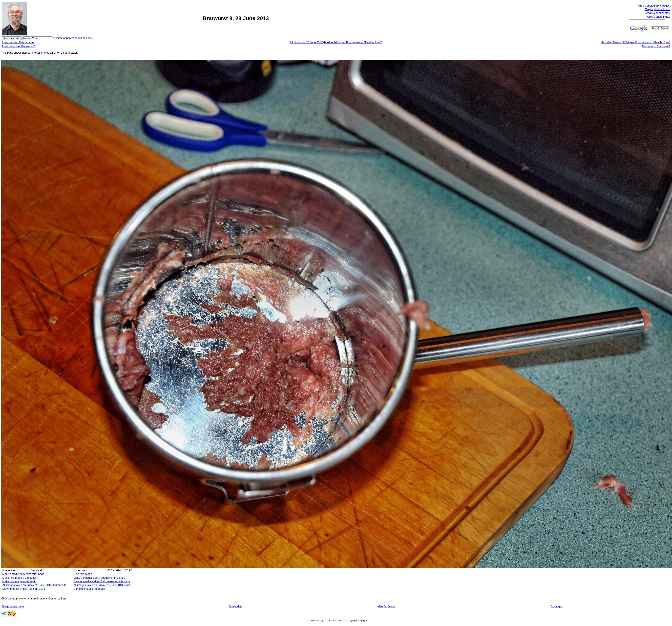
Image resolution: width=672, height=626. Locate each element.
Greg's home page (13, 606)
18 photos (43, 53)
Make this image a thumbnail (19, 578)
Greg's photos (387, 606)
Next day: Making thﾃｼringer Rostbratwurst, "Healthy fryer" (636, 42)
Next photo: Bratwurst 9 (656, 46)
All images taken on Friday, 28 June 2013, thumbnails (34, 585)
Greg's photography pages (654, 6)
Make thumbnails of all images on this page (99, 578)
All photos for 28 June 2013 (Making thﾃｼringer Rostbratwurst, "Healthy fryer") (336, 42)
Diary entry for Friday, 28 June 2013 (24, 589)
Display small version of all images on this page (102, 581)
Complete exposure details (89, 589)
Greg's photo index (658, 17)
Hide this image (83, 574)
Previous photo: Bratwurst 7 (18, 46)
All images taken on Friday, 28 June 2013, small (102, 585)
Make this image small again (19, 581)
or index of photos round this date (73, 38)
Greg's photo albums (657, 9)
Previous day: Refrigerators (18, 42)
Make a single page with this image (23, 574)
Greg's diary (236, 606)
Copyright (556, 606)
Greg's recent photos (657, 13)
